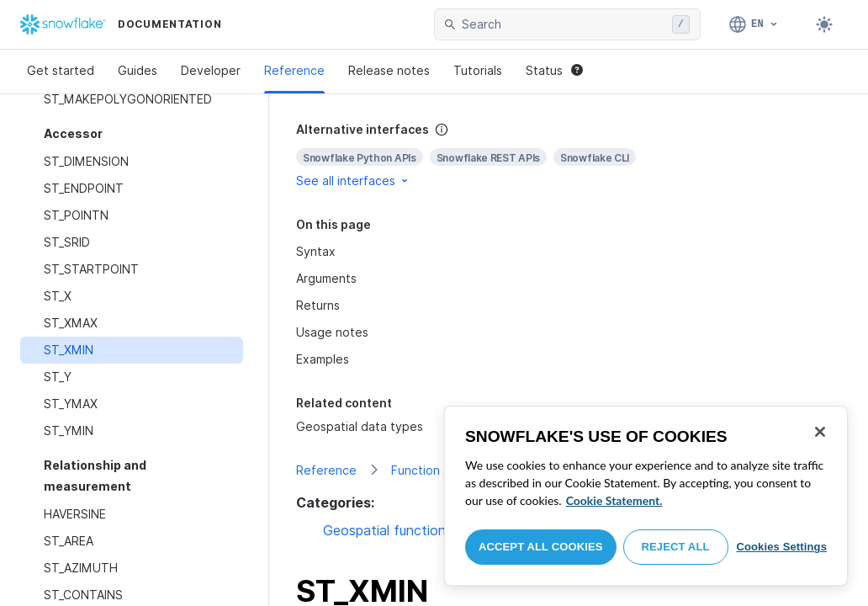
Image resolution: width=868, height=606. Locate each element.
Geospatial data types (360, 426)
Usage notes (332, 332)
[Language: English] (754, 24)
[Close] (820, 432)
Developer (211, 70)
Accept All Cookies (541, 547)
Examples (323, 359)
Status (554, 70)
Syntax (316, 251)
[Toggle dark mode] (824, 24)
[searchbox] (564, 24)
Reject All (676, 547)
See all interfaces (353, 181)
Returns (318, 305)
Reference (294, 70)
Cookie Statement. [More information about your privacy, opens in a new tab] (614, 500)
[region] (646, 496)
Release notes (389, 70)
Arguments (326, 278)
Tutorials (478, 70)
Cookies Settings (781, 547)
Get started (61, 70)
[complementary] (569, 155)
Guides (138, 70)
